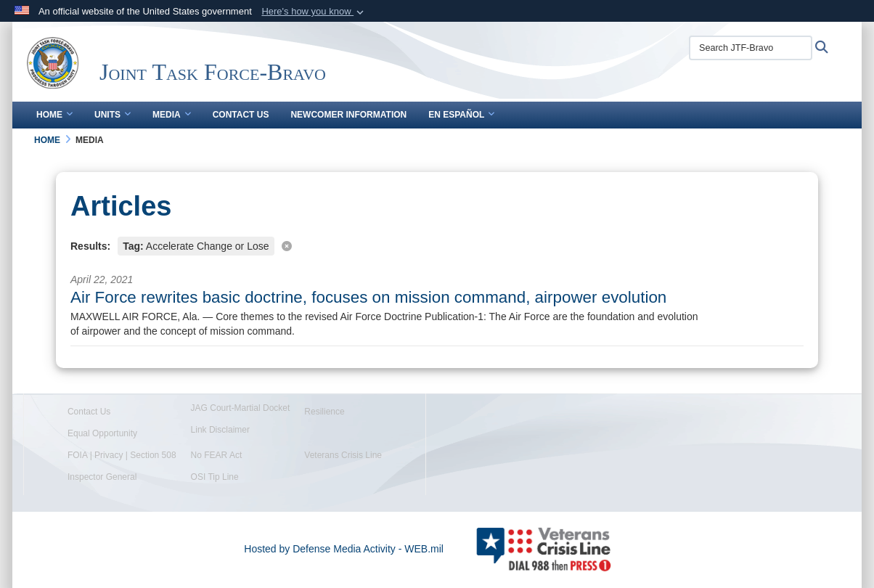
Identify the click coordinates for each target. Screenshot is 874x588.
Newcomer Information (348, 115)
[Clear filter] (437, 245)
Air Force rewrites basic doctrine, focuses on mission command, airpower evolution (368, 297)
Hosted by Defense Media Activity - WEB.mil (344, 549)
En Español (461, 115)
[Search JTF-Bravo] (751, 48)
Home (54, 115)
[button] (314, 12)
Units (113, 115)
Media (172, 115)
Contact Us (241, 115)
